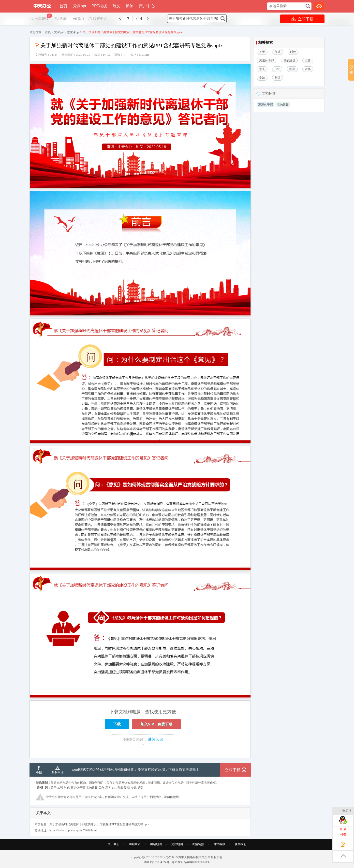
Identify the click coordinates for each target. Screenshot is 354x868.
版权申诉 (97, 19)
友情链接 (198, 844)
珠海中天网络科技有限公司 (193, 857)
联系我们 (240, 844)
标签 (130, 6)
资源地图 (177, 844)
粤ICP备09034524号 (157, 862)
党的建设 (283, 105)
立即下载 (302, 19)
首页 (63, 6)
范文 (116, 6)
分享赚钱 (39, 19)
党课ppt (79, 6)
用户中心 (147, 6)
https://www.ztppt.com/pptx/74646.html (73, 830)
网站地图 (156, 844)
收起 (347, 811)
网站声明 (135, 844)
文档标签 (269, 93)
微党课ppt (73, 32)
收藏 (60, 19)
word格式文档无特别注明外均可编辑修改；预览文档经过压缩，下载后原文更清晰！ (136, 770)
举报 (79, 19)
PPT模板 (99, 6)
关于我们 (114, 844)
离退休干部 (265, 105)
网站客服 (219, 844)
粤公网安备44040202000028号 (191, 862)
